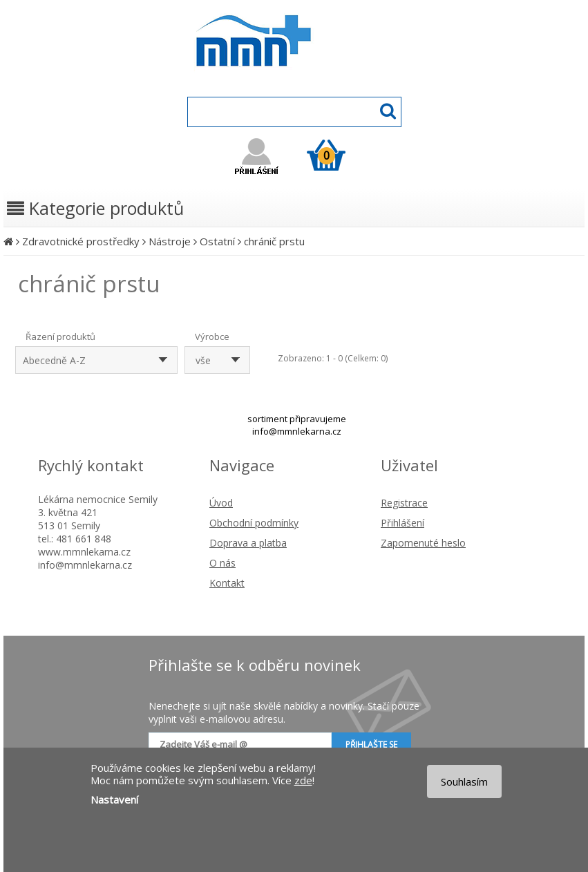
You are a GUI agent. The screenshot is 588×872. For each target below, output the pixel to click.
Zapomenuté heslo (423, 543)
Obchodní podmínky (254, 523)
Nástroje (170, 241)
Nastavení (114, 799)
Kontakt (227, 583)
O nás (222, 563)
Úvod (221, 503)
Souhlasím (464, 781)
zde (303, 780)
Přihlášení (402, 523)
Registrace (404, 503)
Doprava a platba (248, 543)
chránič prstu (274, 241)
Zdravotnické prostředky (81, 241)
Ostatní (217, 241)
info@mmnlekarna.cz (297, 431)
